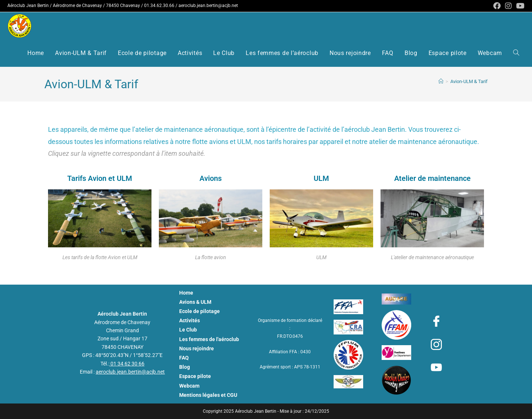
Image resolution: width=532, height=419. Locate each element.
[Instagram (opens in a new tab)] (508, 6)
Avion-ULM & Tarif (469, 81)
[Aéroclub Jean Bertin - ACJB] (441, 81)
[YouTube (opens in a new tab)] (519, 6)
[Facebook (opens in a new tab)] (497, 6)
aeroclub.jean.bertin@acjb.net (208, 6)
